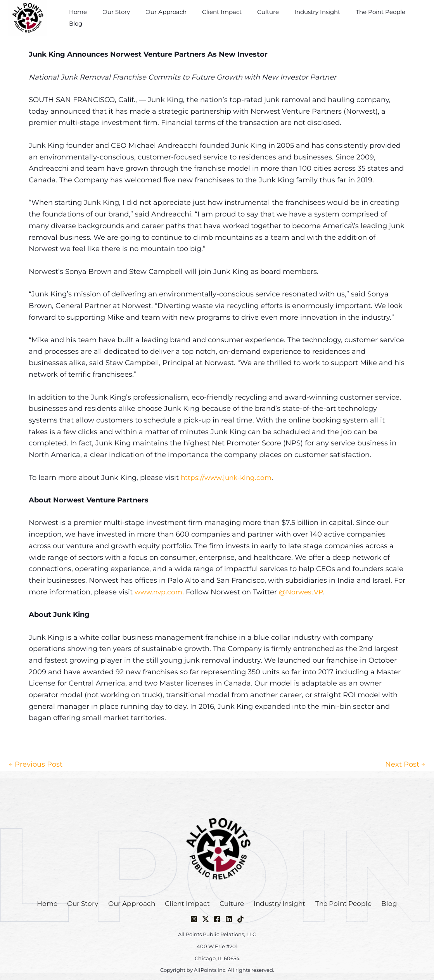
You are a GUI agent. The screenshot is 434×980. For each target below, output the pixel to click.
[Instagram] (194, 919)
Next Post (405, 764)
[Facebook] (217, 919)
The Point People (371, 18)
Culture (266, 18)
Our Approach (172, 18)
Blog (414, 18)
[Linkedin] (229, 919)
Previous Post (35, 764)
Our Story (126, 18)
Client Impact (224, 18)
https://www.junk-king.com (228, 478)
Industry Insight (311, 18)
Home (92, 18)
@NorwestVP (304, 592)
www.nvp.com (160, 592)
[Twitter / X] (206, 919)
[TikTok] (240, 919)
